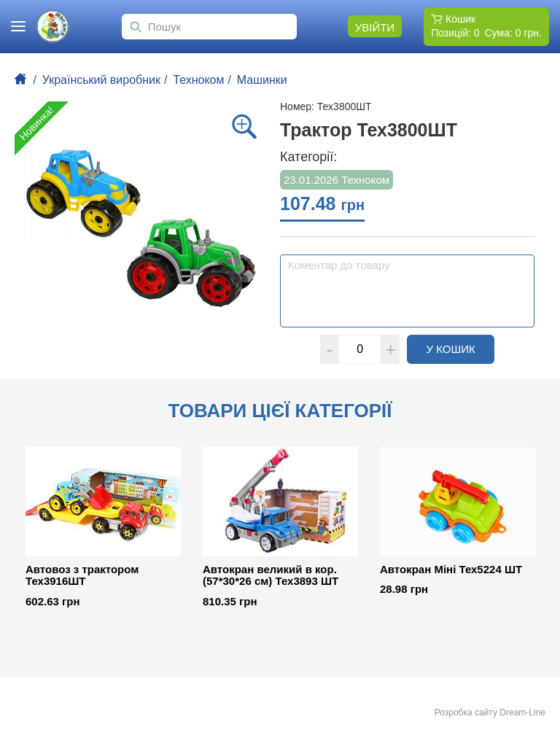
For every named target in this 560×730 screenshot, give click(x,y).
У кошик (461, 349)
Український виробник (101, 80)
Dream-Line (522, 712)
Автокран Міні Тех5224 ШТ (451, 570)
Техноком (198, 80)
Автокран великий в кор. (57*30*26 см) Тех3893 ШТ (271, 576)
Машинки (262, 80)
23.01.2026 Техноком (337, 180)
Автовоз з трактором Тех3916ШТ (82, 576)
